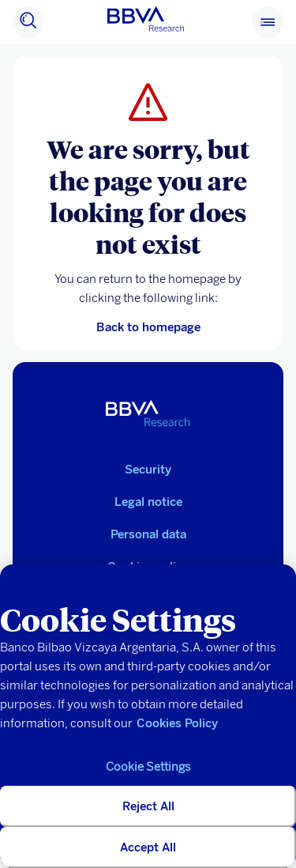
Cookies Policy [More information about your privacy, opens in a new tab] (177, 723)
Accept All (148, 847)
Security (148, 470)
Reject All (148, 806)
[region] (148, 716)
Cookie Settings (148, 767)
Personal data (148, 534)
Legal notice (148, 502)
